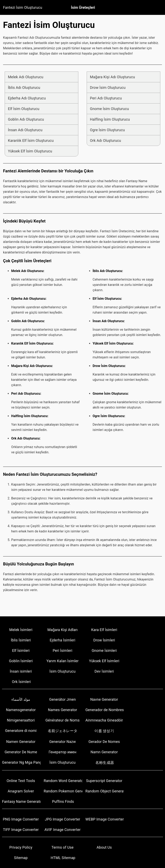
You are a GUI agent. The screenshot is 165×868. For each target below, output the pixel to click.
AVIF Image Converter (62, 830)
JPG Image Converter (62, 819)
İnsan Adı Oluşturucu (25, 130)
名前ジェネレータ (63, 731)
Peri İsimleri (63, 650)
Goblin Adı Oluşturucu (26, 119)
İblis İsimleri (21, 640)
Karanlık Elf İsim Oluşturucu (31, 140)
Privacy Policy (21, 847)
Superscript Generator (104, 781)
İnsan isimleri (21, 671)
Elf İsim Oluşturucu (24, 109)
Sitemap (21, 858)
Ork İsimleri (21, 682)
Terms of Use (62, 847)
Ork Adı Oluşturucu (105, 140)
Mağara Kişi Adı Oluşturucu (112, 77)
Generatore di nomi (21, 731)
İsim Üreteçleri (83, 7)
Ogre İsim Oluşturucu (107, 130)
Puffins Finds (63, 801)
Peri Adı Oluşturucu (106, 98)
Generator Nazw (63, 742)
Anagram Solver (21, 791)
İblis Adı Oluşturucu (24, 88)
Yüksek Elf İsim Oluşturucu (30, 151)
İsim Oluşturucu (62, 671)
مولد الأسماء (21, 699)
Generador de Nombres (105, 710)
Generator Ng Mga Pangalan (21, 762)
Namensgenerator (21, 710)
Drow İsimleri (104, 640)
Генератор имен (63, 752)
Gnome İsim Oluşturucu (109, 109)
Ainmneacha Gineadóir (104, 720)
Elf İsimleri (21, 650)
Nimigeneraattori (21, 720)
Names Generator (63, 710)
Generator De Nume (21, 752)
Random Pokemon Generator (63, 791)
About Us (104, 847)
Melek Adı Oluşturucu (26, 77)
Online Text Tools (21, 781)
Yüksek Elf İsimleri (104, 661)
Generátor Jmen (63, 699)
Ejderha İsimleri (62, 640)
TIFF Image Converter (21, 830)
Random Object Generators (105, 791)
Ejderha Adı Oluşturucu (27, 98)
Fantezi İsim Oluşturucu (23, 7)
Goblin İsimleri (21, 661)
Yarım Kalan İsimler (62, 661)
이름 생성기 (104, 731)
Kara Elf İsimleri (104, 630)
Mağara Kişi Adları (63, 630)
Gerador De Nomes (104, 742)
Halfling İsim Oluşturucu (110, 119)
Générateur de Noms (62, 720)
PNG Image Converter (21, 819)
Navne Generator (104, 699)
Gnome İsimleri (104, 650)
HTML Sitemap (63, 858)
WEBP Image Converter (105, 819)
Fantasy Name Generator (21, 801)
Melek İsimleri (21, 630)
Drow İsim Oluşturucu (108, 88)
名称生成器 (105, 763)
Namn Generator (104, 752)
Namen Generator (21, 742)
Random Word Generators (63, 781)
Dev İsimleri (104, 671)
